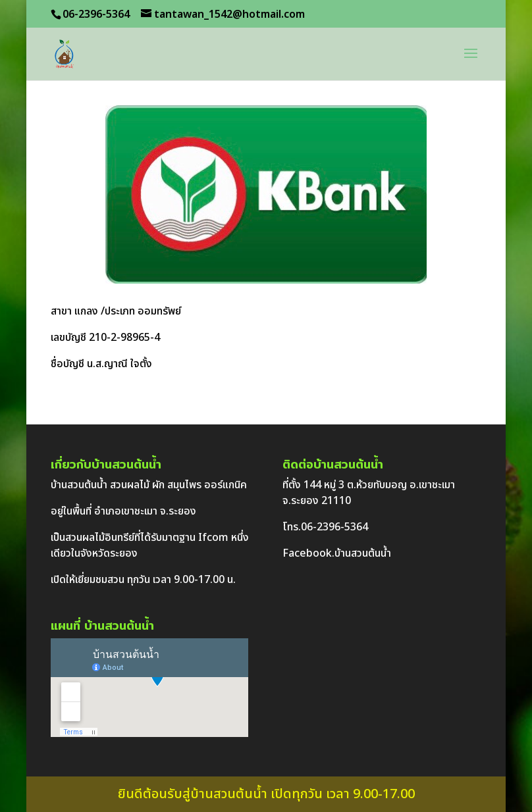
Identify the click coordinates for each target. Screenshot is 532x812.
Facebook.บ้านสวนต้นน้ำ (337, 553)
